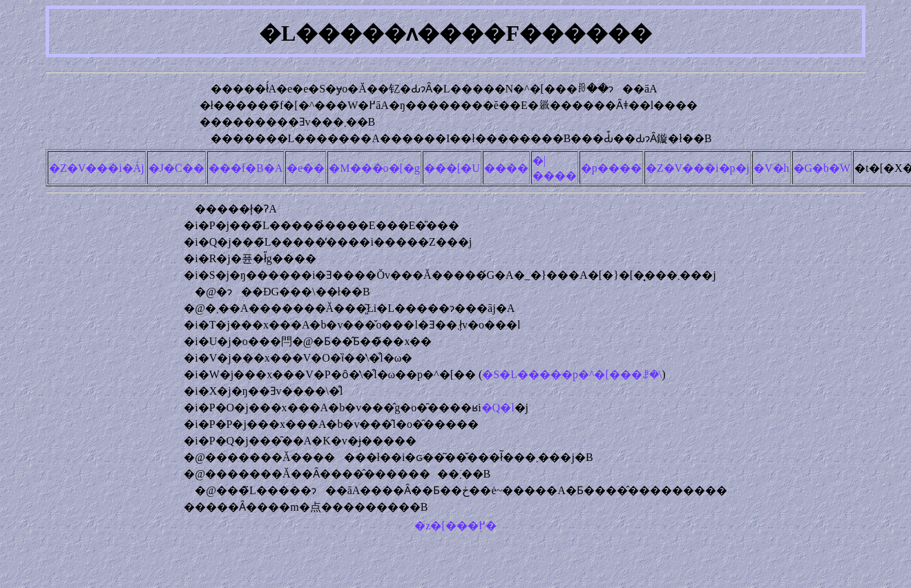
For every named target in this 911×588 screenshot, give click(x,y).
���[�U (452, 168)
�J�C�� (176, 168)
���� (506, 168)
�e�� (306, 168)
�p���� (611, 168)
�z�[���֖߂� (455, 526)
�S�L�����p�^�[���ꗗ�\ (572, 374)
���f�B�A (246, 168)
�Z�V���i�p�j (698, 168)
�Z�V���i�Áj (97, 168)
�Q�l (498, 408)
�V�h (771, 168)
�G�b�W (822, 168)
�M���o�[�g (374, 168)
